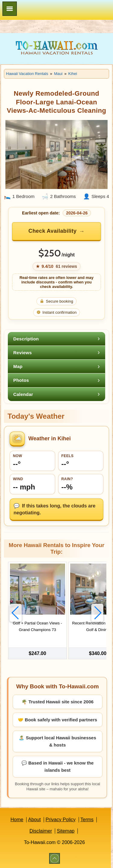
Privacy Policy (61, 820)
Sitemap (66, 831)
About (34, 820)
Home (17, 820)
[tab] (56, 339)
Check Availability (52, 231)
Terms (87, 820)
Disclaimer (41, 831)
